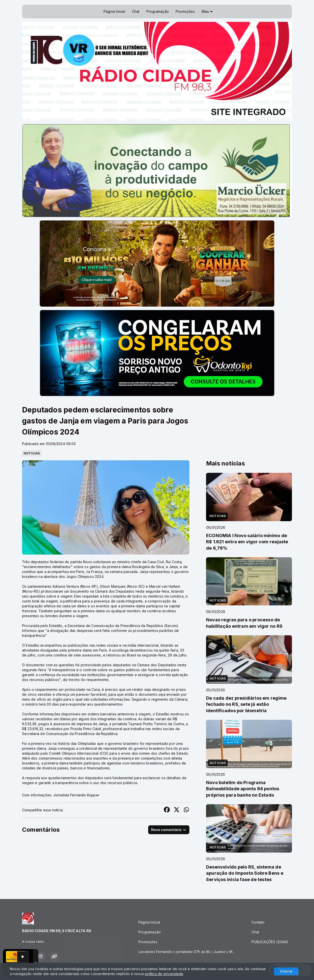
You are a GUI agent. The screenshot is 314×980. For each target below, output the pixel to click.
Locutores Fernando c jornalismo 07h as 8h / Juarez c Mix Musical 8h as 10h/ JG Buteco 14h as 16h (189, 952)
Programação (158, 11)
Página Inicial (114, 11)
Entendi (286, 971)
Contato (258, 922)
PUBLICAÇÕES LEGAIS (270, 942)
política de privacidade (164, 974)
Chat (136, 11)
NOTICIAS (32, 453)
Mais (207, 11)
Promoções (185, 11)
